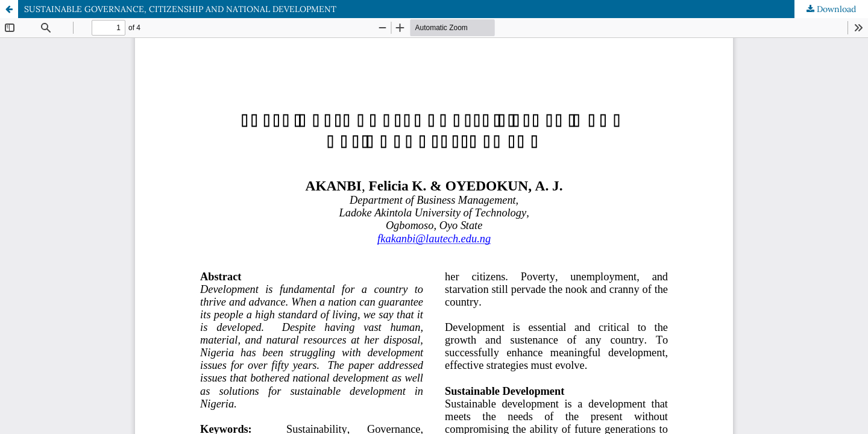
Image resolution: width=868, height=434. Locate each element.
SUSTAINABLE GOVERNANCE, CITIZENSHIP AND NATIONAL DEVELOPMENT (180, 9)
